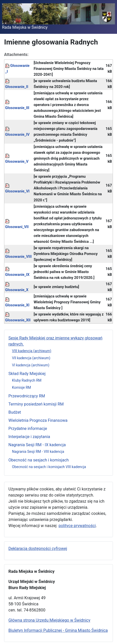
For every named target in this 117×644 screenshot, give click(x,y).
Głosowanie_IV (17, 135)
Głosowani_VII (17, 227)
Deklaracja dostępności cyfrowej (38, 549)
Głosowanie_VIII (18, 257)
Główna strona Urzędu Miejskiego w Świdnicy (49, 620)
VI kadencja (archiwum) (31, 365)
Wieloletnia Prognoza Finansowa (38, 420)
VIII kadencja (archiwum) (32, 351)
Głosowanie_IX (17, 275)
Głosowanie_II (17, 87)
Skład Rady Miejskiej (27, 374)
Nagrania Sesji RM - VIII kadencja (38, 452)
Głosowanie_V (17, 162)
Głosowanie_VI (17, 191)
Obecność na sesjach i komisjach (39, 460)
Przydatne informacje (28, 429)
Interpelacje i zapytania (29, 437)
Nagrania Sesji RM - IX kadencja (37, 445)
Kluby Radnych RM (27, 380)
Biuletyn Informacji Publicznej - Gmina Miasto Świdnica (58, 630)
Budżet (15, 412)
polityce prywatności (77, 526)
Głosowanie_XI (17, 305)
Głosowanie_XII (18, 320)
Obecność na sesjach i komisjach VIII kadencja (49, 467)
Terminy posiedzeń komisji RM (36, 404)
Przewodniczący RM (27, 396)
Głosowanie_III (17, 108)
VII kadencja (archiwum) (31, 358)
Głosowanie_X (17, 290)
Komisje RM (22, 387)
